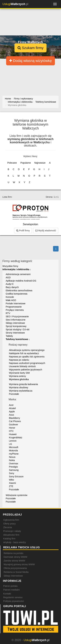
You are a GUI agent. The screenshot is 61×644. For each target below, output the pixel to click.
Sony (12, 473)
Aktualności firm (11, 535)
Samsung (14, 470)
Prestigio (13, 467)
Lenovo (13, 441)
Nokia (12, 460)
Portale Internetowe (16, 303)
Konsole (10, 297)
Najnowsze (40, 163)
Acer (11, 405)
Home (8, 99)
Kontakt (7, 594)
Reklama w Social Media (16, 572)
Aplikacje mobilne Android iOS (21, 281)
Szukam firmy (30, 48)
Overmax (14, 464)
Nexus (12, 457)
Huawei (13, 434)
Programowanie (14, 307)
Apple (12, 412)
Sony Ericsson (16, 477)
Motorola (13, 451)
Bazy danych (12, 287)
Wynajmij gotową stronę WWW (19, 564)
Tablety (9, 336)
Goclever (14, 425)
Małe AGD (11, 300)
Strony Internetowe (15, 333)
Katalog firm (9, 539)
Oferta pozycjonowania (15, 568)
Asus (11, 415)
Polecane (12, 163)
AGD (8, 277)
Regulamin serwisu (13, 597)
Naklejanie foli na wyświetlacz (24, 353)
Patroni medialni (11, 590)
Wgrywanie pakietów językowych (26, 370)
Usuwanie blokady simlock (22, 366)
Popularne (26, 163)
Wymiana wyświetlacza (21, 391)
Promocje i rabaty (12, 531)
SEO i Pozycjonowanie (17, 316)
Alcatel (12, 408)
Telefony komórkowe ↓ (18, 339)
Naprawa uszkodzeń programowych (27, 363)
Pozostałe (14, 394)
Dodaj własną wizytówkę (31, 61)
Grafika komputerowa (17, 294)
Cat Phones (15, 421)
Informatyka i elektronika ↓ (17, 269)
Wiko (11, 480)
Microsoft (14, 447)
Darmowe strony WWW (15, 557)
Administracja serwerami (18, 274)
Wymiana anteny (17, 376)
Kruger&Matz (16, 438)
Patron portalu (10, 586)
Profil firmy (23, 231)
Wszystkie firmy (10, 266)
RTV (8, 313)
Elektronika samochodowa (19, 290)
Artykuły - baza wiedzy (15, 542)
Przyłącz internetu (15, 310)
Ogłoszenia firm (11, 520)
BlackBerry (14, 418)
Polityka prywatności (14, 601)
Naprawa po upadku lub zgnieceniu (27, 357)
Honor (12, 428)
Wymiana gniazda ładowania (23, 384)
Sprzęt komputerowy (16, 326)
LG (10, 444)
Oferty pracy (9, 524)
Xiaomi (12, 483)
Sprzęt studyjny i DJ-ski (17, 329)
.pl (15, 4)
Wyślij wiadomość (46, 231)
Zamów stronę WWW (14, 561)
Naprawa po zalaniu (19, 360)
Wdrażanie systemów (17, 495)
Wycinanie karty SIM (19, 373)
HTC (11, 431)
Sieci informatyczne (16, 320)
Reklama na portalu (13, 553)
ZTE (11, 486)
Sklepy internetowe (15, 323)
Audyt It (10, 284)
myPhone (14, 454)
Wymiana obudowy (19, 387)
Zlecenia (8, 527)
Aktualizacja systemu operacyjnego (27, 350)
